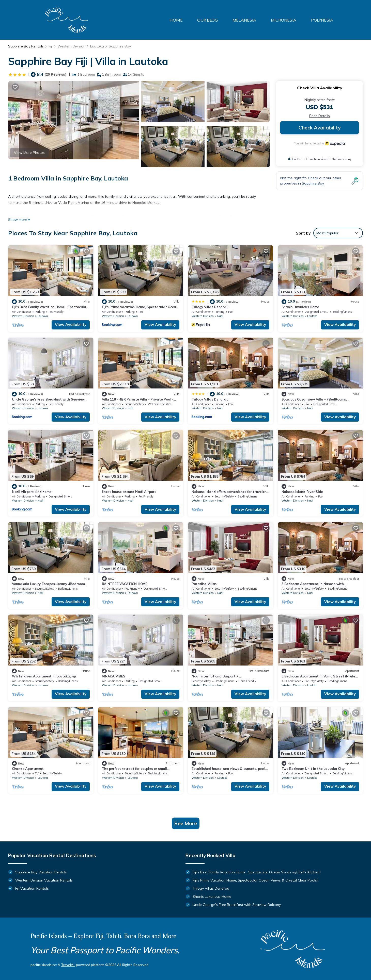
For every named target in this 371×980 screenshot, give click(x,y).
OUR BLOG (207, 20)
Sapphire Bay (120, 46)
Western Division (71, 46)
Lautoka (97, 46)
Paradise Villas (204, 584)
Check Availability (320, 128)
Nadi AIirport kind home (32, 492)
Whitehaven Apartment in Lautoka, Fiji (44, 676)
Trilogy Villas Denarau (210, 307)
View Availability (71, 325)
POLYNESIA (322, 20)
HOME (176, 20)
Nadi (220, 316)
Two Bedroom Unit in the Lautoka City (313, 769)
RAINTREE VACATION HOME (125, 584)
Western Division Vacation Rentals (44, 880)
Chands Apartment (28, 769)
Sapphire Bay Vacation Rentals (41, 872)
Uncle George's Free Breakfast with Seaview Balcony (237, 905)
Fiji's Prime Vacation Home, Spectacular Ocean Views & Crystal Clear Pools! (255, 880)
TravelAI (68, 965)
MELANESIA (244, 20)
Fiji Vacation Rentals (32, 888)
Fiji (51, 46)
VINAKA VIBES (114, 676)
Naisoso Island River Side (302, 492)
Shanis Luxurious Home (300, 307)
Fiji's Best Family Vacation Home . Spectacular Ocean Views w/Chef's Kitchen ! (257, 872)
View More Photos (29, 153)
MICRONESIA (284, 20)
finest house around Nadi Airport (129, 492)
